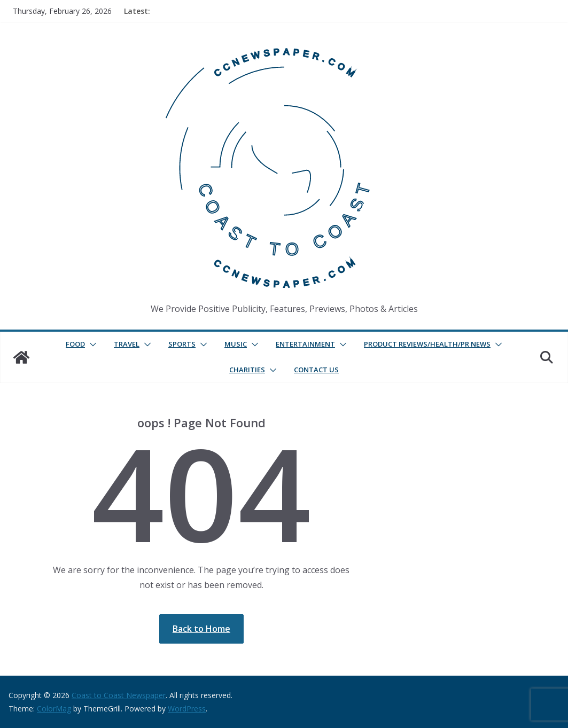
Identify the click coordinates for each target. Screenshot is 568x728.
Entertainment (305, 344)
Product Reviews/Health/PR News (427, 344)
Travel (127, 344)
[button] (91, 345)
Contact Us (316, 370)
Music (236, 344)
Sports (182, 344)
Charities (247, 370)
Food (75, 344)
